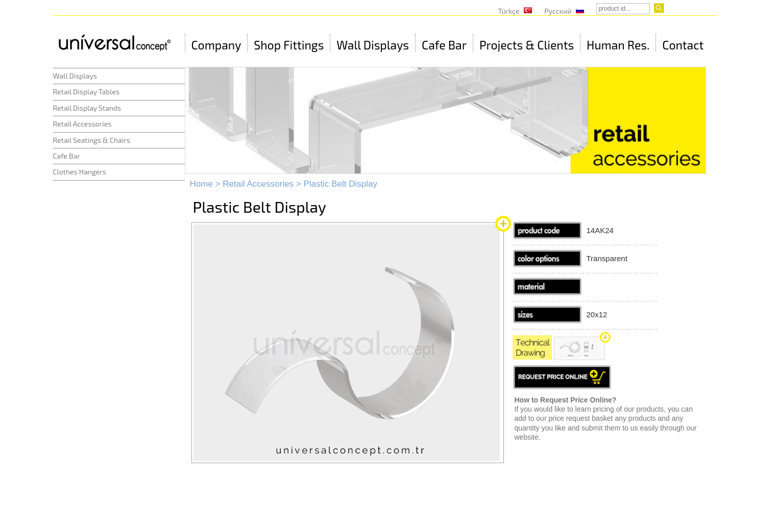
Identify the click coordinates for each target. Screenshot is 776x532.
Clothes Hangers (80, 172)
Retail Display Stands (87, 108)
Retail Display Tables (87, 92)
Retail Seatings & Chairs (92, 140)
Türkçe (509, 11)
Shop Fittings (289, 45)
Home (201, 184)
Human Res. (618, 45)
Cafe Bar (444, 45)
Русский (558, 11)
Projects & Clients (527, 45)
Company (216, 45)
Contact (683, 45)
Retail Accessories (82, 124)
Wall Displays (373, 45)
